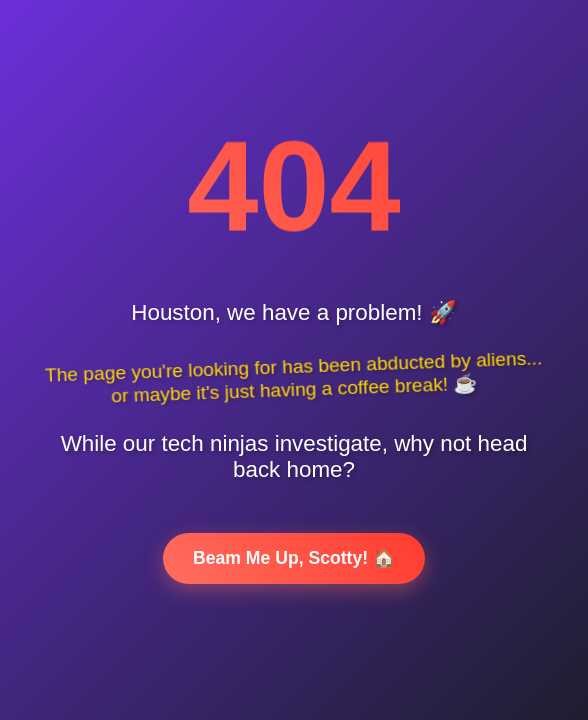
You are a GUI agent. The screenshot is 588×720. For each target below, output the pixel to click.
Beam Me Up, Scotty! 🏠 (294, 558)
